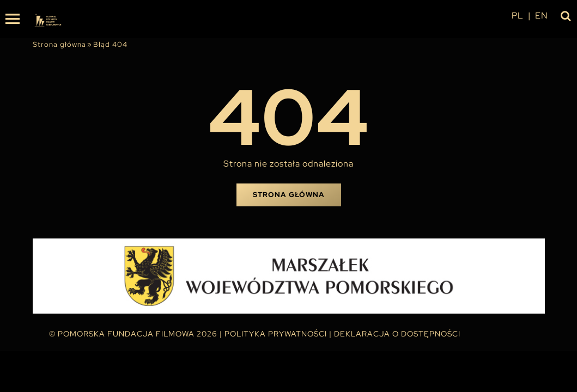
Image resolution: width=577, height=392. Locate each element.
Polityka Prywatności (276, 334)
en (542, 16)
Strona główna (59, 44)
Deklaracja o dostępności (397, 334)
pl (518, 16)
